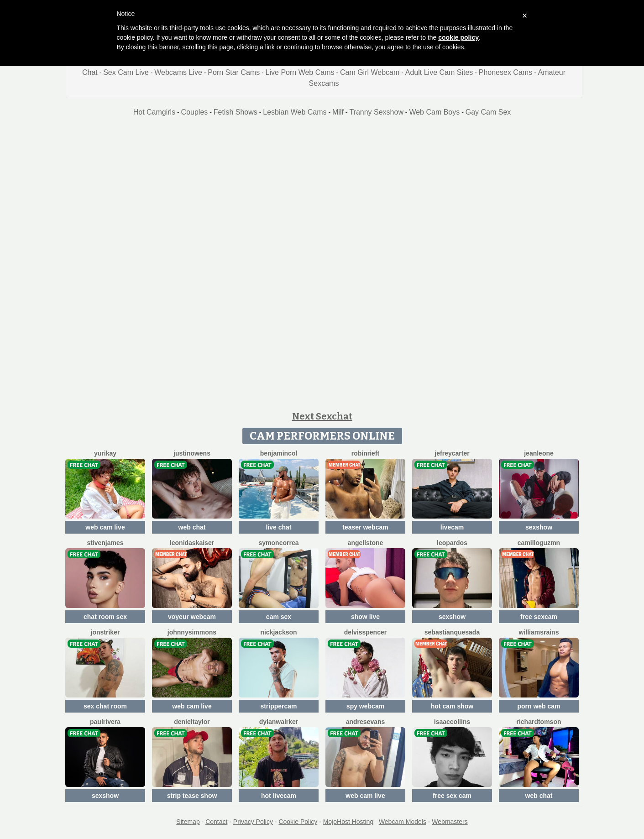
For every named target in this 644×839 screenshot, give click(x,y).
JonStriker (105, 632)
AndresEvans (366, 722)
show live (365, 617)
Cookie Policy (298, 822)
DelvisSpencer (365, 632)
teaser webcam (365, 527)
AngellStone (366, 543)
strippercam (278, 706)
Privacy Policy (253, 822)
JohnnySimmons (192, 632)
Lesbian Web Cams (295, 112)
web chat (192, 527)
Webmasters (450, 822)
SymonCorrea (279, 543)
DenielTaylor (192, 722)
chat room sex (105, 617)
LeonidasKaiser (192, 543)
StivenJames (105, 543)
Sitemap (188, 822)
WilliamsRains (539, 632)
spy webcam (365, 706)
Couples (195, 112)
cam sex (279, 617)
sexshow (539, 527)
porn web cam (539, 706)
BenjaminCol (279, 453)
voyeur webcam (192, 617)
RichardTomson (539, 722)
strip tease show (192, 796)
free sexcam (539, 617)
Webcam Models (403, 822)
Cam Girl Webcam (370, 72)
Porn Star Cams (234, 72)
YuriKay (105, 453)
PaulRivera (105, 722)
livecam (452, 527)
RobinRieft (365, 453)
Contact (216, 822)
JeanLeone (539, 453)
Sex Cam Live (126, 72)
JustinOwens (192, 453)
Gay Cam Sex (488, 112)
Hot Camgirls (154, 112)
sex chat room (105, 706)
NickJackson (278, 632)
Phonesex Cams (505, 72)
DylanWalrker (279, 722)
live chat (278, 527)
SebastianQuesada (452, 632)
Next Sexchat (322, 416)
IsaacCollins (452, 722)
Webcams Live (178, 72)
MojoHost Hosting (348, 822)
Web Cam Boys (434, 112)
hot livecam (279, 796)
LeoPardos (452, 543)
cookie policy (458, 37)
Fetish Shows (236, 112)
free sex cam (452, 796)
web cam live (105, 527)
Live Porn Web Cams (300, 72)
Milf (338, 112)
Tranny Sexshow (376, 112)
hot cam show (452, 706)
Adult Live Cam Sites (439, 72)
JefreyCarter (452, 453)
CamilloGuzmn (539, 543)
